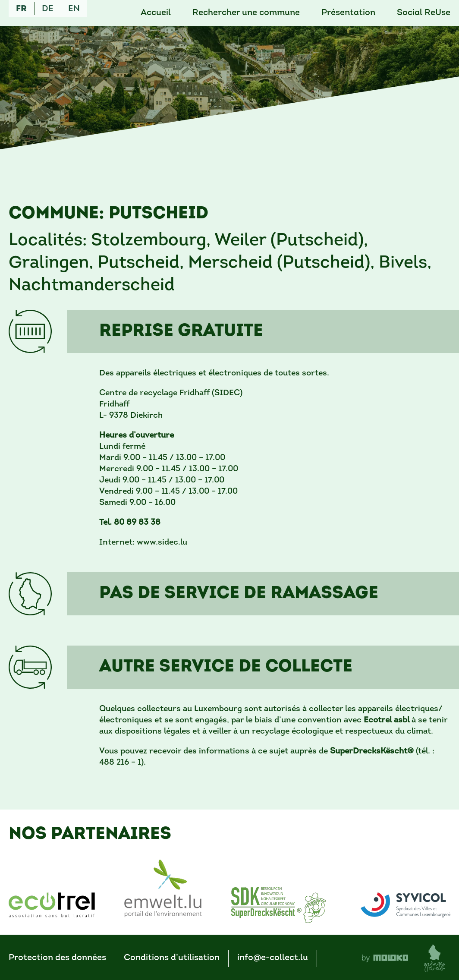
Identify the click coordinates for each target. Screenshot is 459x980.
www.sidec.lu (162, 543)
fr (21, 9)
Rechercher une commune (246, 13)
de (48, 9)
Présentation (348, 13)
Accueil (156, 13)
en (74, 9)
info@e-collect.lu (273, 958)
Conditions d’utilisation (172, 958)
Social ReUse (424, 13)
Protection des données (57, 958)
